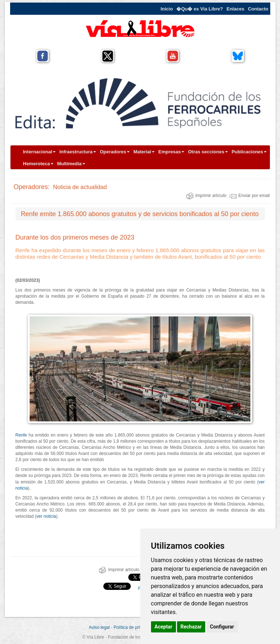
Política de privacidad (134, 627)
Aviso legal (99, 627)
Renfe (21, 435)
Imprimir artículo (206, 196)
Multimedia (71, 164)
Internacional (40, 152)
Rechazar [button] (191, 627)
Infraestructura (78, 152)
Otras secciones (208, 152)
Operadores (115, 152)
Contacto (258, 9)
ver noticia (46, 516)
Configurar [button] (222, 627)
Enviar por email (249, 196)
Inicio (167, 9)
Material (144, 152)
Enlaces (235, 9)
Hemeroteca (38, 164)
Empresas (171, 152)
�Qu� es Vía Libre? (200, 9)
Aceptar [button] (164, 627)
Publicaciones (249, 152)
